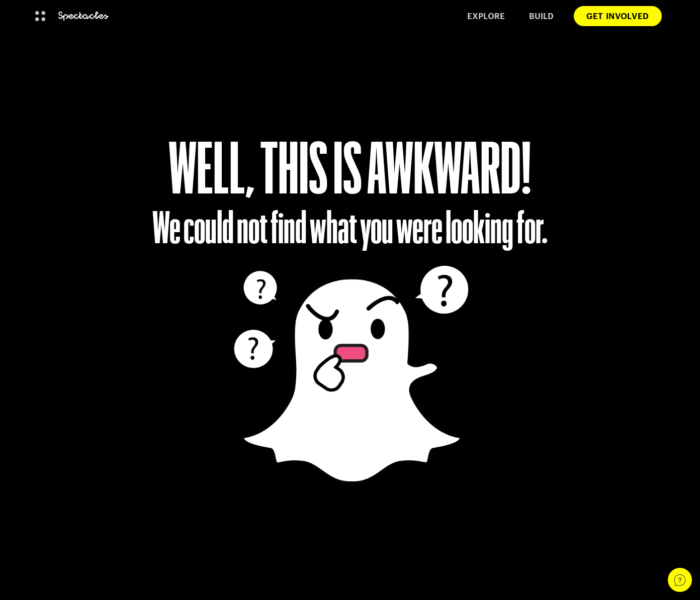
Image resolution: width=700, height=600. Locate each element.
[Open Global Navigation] (40, 16)
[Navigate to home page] (83, 16)
